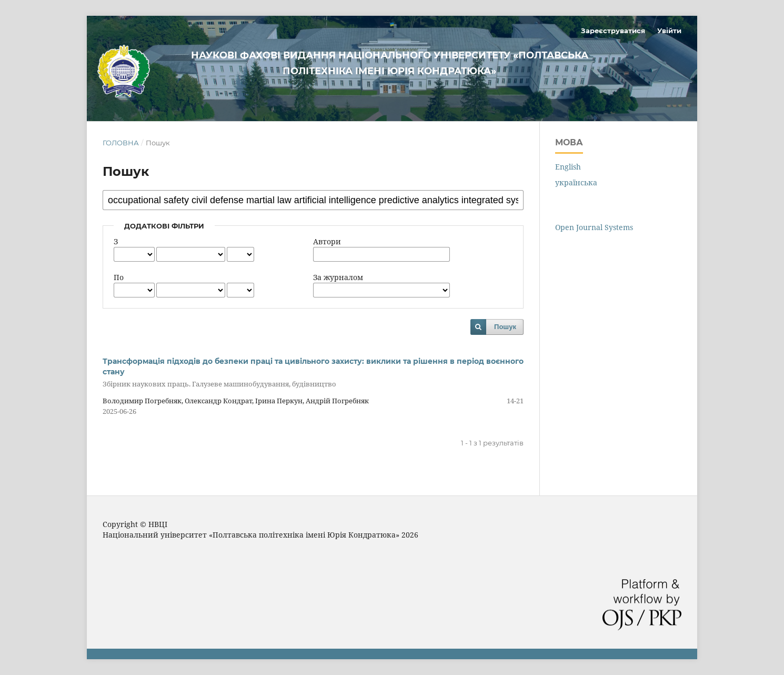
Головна (121, 143)
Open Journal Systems (594, 227)
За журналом (338, 277)
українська (576, 182)
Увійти (669, 31)
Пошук (505, 327)
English (568, 167)
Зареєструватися (613, 31)
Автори (327, 241)
